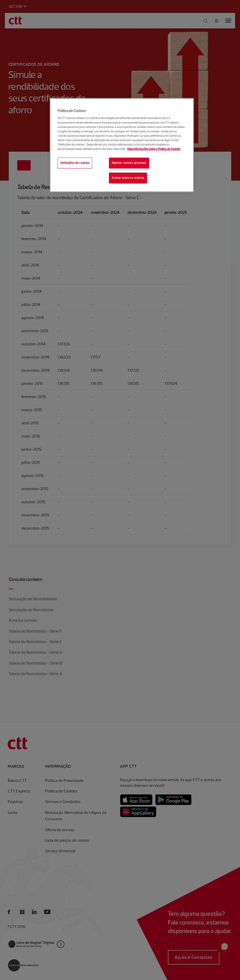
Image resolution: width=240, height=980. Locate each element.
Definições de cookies (75, 163)
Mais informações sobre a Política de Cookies (154, 149)
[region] (122, 145)
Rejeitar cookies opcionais (129, 163)
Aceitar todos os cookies (128, 178)
